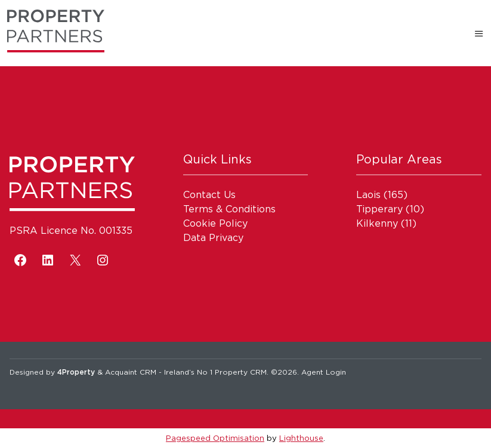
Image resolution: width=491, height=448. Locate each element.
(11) (386, 223)
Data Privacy (213, 237)
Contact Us (209, 194)
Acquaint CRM (131, 372)
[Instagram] (103, 260)
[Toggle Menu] (479, 33)
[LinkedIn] (48, 260)
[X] (75, 260)
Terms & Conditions (229, 209)
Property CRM (241, 372)
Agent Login (324, 372)
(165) (382, 194)
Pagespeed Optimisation (215, 438)
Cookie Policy (215, 223)
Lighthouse (301, 438)
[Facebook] (20, 260)
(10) (390, 209)
